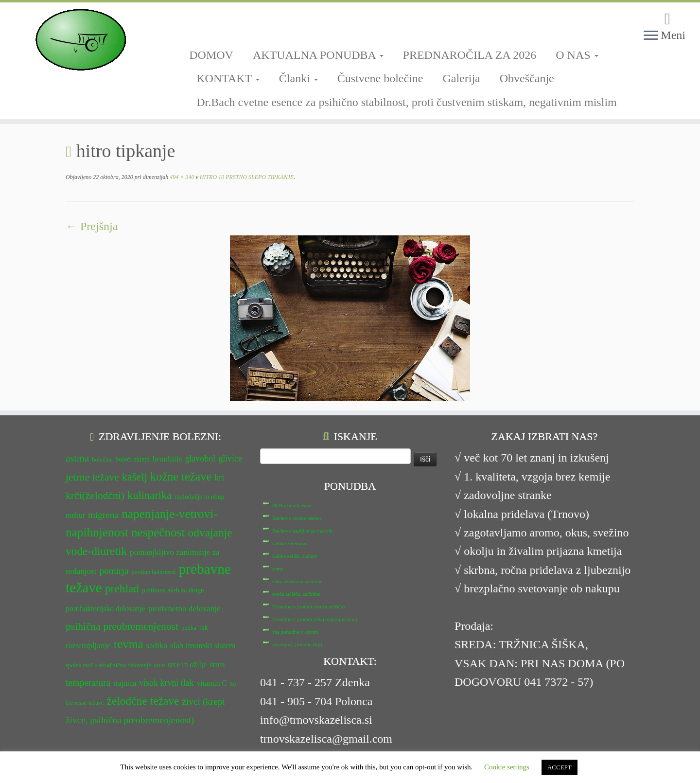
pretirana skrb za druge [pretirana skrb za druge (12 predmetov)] (173, 590)
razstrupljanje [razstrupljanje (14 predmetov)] (88, 646)
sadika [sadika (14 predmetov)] (157, 646)
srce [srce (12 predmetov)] (159, 665)
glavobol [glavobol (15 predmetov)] (200, 459)
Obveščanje (527, 78)
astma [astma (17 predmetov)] (77, 458)
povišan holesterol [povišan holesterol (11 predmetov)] (153, 572)
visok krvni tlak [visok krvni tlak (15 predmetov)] (166, 683)
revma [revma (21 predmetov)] (129, 644)
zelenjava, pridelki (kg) (297, 644)
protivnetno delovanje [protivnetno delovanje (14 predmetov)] (184, 609)
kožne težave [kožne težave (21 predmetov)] (181, 476)
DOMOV (211, 55)
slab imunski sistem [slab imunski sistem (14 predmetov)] (203, 646)
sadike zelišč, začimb (295, 556)
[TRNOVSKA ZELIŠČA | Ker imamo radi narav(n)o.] (81, 40)
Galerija (461, 78)
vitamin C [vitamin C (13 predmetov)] (212, 683)
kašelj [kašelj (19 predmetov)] (135, 477)
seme (278, 569)
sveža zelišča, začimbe (296, 594)
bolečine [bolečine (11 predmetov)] (102, 460)
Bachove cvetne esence (297, 518)
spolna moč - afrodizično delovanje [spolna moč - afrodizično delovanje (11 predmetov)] (108, 665)
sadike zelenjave (290, 543)
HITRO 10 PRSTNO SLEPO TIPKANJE (246, 177)
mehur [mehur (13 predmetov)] (75, 515)
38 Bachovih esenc (292, 505)
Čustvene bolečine (380, 78)
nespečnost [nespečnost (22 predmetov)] (158, 532)
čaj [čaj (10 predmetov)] (233, 684)
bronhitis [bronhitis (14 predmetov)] (167, 459)
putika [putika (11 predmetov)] (189, 628)
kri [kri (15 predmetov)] (219, 478)
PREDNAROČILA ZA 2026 (470, 55)
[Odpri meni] (651, 36)
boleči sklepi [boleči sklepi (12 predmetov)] (132, 459)
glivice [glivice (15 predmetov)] (230, 459)
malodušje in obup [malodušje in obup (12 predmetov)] (199, 497)
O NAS (577, 55)
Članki (298, 78)
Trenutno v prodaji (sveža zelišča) (308, 606)
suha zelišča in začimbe (297, 581)
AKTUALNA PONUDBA (318, 55)
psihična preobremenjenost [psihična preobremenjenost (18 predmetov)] (122, 626)
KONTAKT (228, 78)
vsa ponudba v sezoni (295, 632)
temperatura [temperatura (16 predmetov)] (88, 683)
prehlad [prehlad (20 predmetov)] (122, 588)
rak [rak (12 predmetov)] (204, 628)
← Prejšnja (92, 226)
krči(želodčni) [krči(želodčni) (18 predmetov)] (95, 496)
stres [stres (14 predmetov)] (217, 665)
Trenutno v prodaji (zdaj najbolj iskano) (315, 619)
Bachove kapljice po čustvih (302, 531)
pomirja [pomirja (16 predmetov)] (114, 571)
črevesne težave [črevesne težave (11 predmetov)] (85, 703)
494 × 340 (181, 177)
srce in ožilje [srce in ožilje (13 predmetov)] (187, 665)
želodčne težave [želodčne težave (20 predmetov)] (143, 701)
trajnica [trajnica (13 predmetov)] (125, 683)
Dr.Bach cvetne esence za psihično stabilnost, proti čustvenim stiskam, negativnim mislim (407, 102)
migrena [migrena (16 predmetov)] (103, 515)
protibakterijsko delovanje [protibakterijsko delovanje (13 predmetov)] (105, 609)
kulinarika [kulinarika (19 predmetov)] (149, 495)
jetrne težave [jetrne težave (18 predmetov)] (92, 477)
